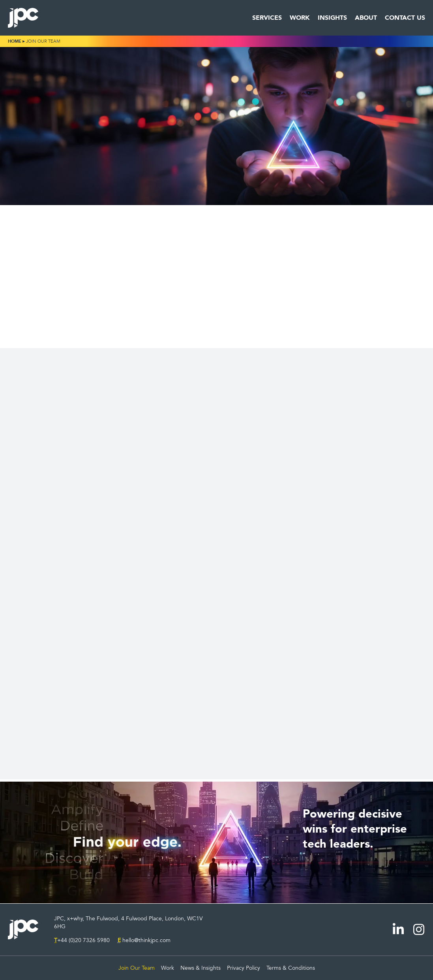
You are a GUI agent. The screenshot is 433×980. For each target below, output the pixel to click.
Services (267, 18)
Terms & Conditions (291, 968)
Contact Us (405, 18)
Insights (332, 18)
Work (300, 18)
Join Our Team (137, 968)
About (366, 18)
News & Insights (201, 968)
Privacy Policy (244, 968)
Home (15, 41)
